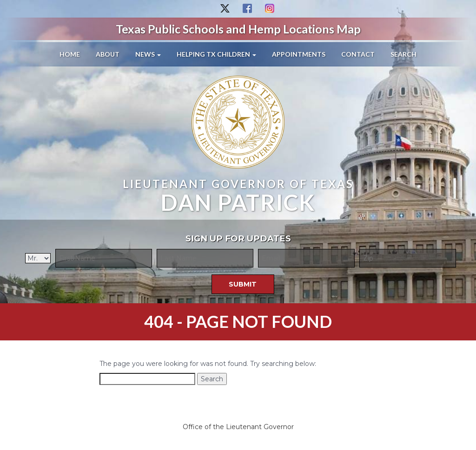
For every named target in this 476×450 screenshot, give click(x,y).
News (148, 54)
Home (70, 54)
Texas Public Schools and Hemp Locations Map (238, 29)
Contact (358, 54)
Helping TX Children (216, 54)
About (108, 54)
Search (403, 54)
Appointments (299, 54)
